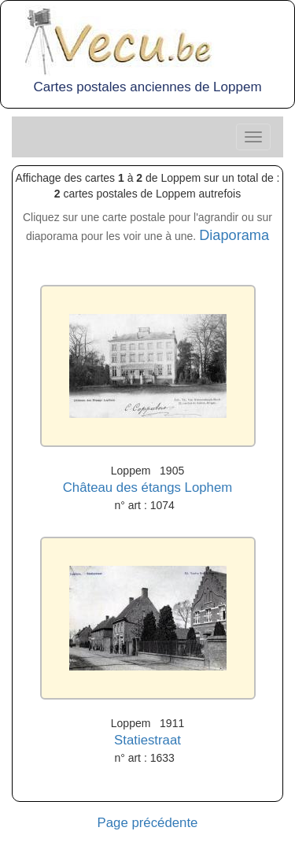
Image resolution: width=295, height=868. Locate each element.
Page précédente (148, 823)
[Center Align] (253, 137)
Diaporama (234, 235)
